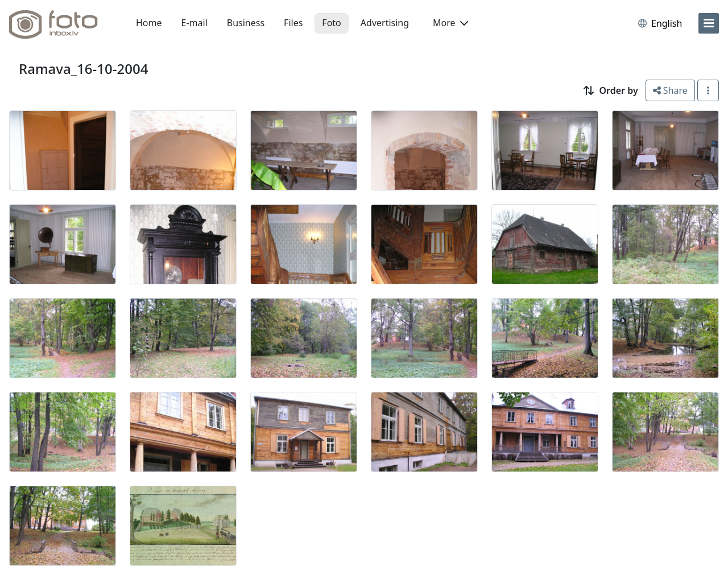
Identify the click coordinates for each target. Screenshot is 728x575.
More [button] (450, 23)
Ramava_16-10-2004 (83, 69)
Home (149, 23)
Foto (331, 23)
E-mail (195, 23)
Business (246, 23)
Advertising (385, 23)
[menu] (709, 23)
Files (293, 23)
